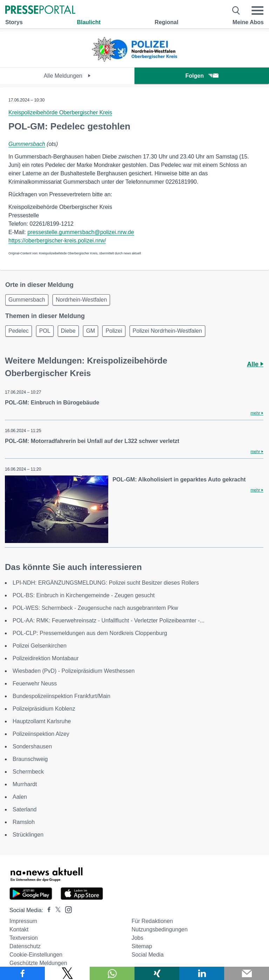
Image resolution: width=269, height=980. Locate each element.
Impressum (23, 921)
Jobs (137, 938)
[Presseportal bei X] (56, 910)
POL (45, 331)
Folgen (202, 76)
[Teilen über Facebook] (22, 973)
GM (91, 331)
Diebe (68, 331)
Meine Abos (248, 22)
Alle (255, 364)
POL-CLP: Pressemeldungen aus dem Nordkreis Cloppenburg (90, 633)
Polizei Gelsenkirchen (40, 646)
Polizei (114, 331)
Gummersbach (27, 144)
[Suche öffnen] (236, 10)
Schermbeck (28, 772)
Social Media (147, 955)
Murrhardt (25, 784)
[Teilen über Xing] (157, 973)
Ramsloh (24, 822)
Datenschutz (25, 946)
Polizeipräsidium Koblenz (44, 709)
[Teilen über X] (67, 973)
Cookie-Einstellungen (36, 955)
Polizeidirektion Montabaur (46, 658)
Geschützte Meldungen (38, 963)
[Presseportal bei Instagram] (66, 909)
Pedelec (19, 331)
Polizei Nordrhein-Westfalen (167, 331)
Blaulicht (89, 22)
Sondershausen (32, 746)
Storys (14, 22)
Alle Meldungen (67, 76)
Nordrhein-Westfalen (81, 300)
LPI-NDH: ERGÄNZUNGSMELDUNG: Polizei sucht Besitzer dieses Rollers (106, 583)
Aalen (20, 797)
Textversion (24, 938)
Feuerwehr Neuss (35, 683)
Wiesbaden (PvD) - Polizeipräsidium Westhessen (74, 671)
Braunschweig (30, 759)
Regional (167, 22)
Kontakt (19, 929)
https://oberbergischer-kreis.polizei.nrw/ (57, 241)
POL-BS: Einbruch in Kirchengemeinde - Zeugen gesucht (84, 595)
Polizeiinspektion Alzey (41, 734)
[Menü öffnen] (257, 10)
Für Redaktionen (152, 921)
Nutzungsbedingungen (159, 929)
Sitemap (142, 946)
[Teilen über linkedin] (202, 973)
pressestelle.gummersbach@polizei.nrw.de (81, 232)
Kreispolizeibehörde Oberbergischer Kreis (60, 112)
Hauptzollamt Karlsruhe (42, 721)
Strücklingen (28, 835)
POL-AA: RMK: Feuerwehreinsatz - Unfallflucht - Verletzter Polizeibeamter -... (109, 621)
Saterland (25, 809)
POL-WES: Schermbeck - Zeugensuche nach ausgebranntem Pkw (95, 608)
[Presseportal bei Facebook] (47, 910)
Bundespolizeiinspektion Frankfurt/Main (61, 696)
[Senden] (247, 973)
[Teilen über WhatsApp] (112, 973)
